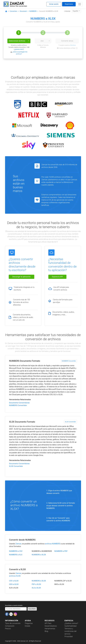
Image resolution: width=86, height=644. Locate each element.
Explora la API (57, 277)
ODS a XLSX (14, 584)
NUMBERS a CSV (16, 551)
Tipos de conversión (13, 623)
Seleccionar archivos (17, 41)
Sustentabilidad (70, 626)
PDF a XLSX (36, 584)
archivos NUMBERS (53, 544)
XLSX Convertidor (70, 422)
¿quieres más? (19, 49)
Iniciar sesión (54, 4)
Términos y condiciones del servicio (71, 631)
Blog (46, 631)
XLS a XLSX (36, 588)
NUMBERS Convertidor (69, 361)
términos (73, 45)
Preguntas (29, 623)
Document (23, 11)
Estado (28, 626)
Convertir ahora (67, 41)
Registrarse (69, 4)
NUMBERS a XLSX (39, 555)
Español (76, 11)
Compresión (10, 626)
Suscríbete (32, 609)
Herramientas (50, 629)
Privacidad (69, 636)
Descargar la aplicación (21, 277)
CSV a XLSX (14, 581)
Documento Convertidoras (19, 403)
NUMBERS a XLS (16, 555)
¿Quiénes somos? (71, 623)
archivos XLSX (15, 576)
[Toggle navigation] (80, 4)
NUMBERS (33, 11)
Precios (8, 629)
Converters (13, 11)
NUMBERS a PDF (61, 551)
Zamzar (18, 544)
